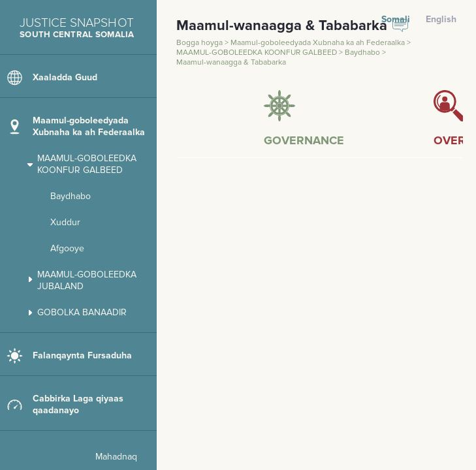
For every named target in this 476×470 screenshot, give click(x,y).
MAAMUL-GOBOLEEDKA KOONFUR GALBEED (258, 53)
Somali (396, 19)
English (441, 19)
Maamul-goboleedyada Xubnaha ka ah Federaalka (319, 43)
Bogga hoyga (200, 43)
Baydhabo (363, 53)
